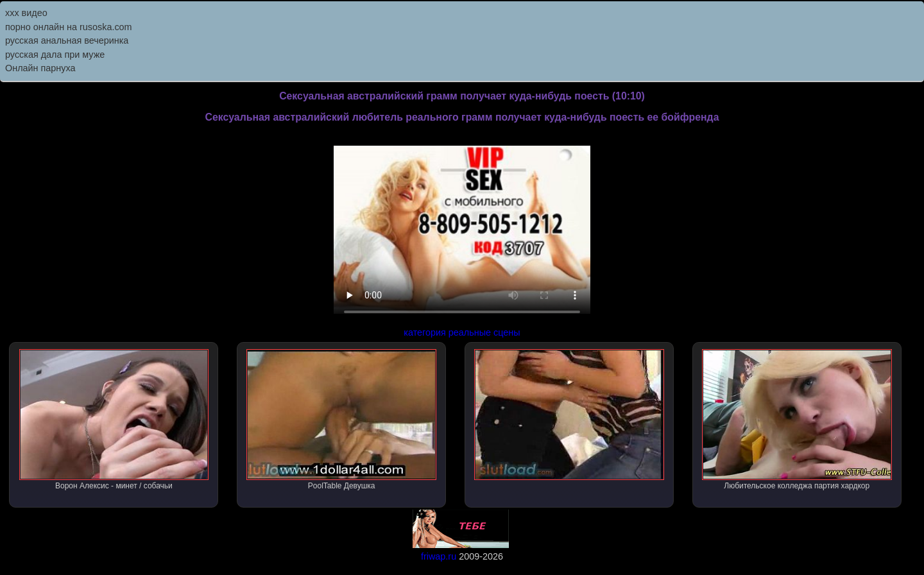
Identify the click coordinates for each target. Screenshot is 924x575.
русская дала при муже (55, 55)
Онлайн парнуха (40, 68)
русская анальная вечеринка (67, 40)
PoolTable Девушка (341, 420)
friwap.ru (439, 556)
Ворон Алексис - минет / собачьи (114, 420)
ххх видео (26, 13)
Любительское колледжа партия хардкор (797, 420)
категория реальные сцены (462, 332)
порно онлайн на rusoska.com (69, 27)
